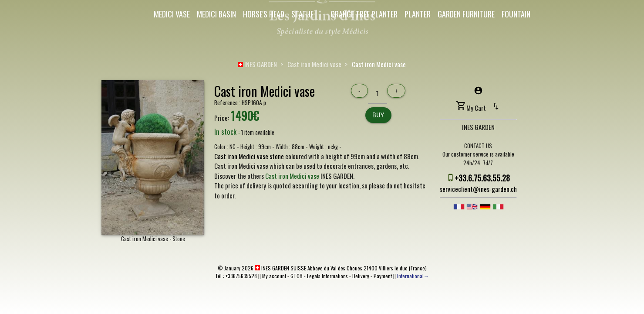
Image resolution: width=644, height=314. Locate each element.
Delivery (361, 276)
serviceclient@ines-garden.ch (478, 189)
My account (274, 276)
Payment (383, 276)
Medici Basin (216, 14)
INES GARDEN (257, 64)
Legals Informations (327, 276)
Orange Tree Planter (364, 14)
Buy (378, 115)
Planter (418, 14)
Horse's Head (264, 14)
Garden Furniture (466, 14)
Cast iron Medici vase (314, 64)
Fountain (516, 14)
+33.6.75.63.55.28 (482, 178)
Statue (302, 14)
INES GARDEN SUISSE (280, 268)
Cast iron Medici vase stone (249, 156)
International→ (413, 276)
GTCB (297, 276)
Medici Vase (172, 14)
